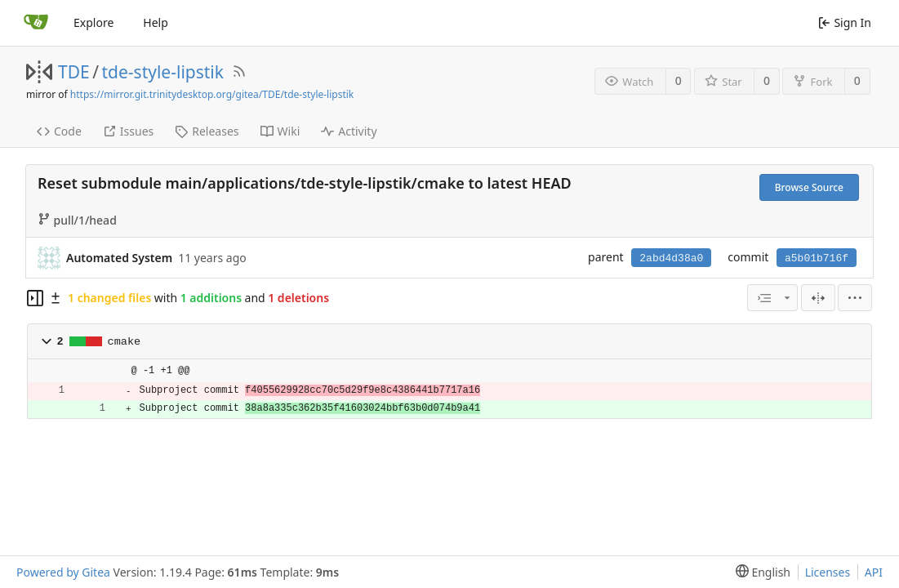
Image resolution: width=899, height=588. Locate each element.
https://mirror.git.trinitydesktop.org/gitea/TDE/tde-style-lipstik (212, 94)
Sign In (845, 22)
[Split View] (818, 298)
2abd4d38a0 (671, 258)
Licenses (828, 572)
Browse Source (809, 187)
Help (156, 22)
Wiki (280, 131)
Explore (93, 22)
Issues (128, 131)
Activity (349, 131)
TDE (74, 72)
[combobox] (772, 298)
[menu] (855, 298)
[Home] (36, 23)
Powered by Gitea (63, 572)
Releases (207, 131)
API (874, 572)
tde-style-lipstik (163, 72)
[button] (47, 341)
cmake (125, 342)
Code (59, 131)
